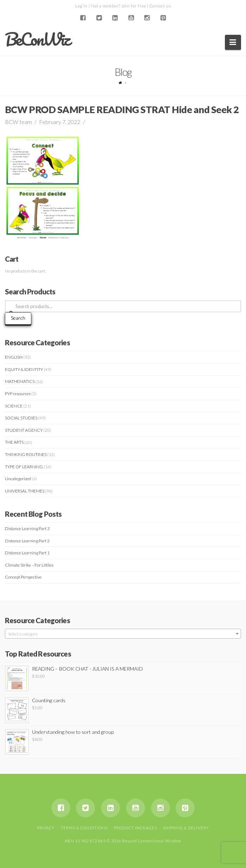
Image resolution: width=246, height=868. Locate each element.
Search (18, 318)
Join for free (134, 6)
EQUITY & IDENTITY (24, 369)
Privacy (46, 828)
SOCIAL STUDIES (21, 418)
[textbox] (123, 634)
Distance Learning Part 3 (27, 528)
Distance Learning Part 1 (27, 553)
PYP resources (18, 394)
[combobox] (123, 634)
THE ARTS (14, 442)
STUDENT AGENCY (24, 430)
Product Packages (135, 828)
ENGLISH (14, 357)
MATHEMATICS (20, 381)
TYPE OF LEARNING (24, 467)
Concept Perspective (23, 577)
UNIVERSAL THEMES (25, 491)
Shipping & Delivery (186, 828)
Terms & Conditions (84, 828)
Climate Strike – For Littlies (29, 565)
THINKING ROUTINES (26, 454)
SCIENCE (14, 406)
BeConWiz (37, 39)
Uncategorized (18, 479)
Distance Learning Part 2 (27, 541)
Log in (81, 6)
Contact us (160, 6)
